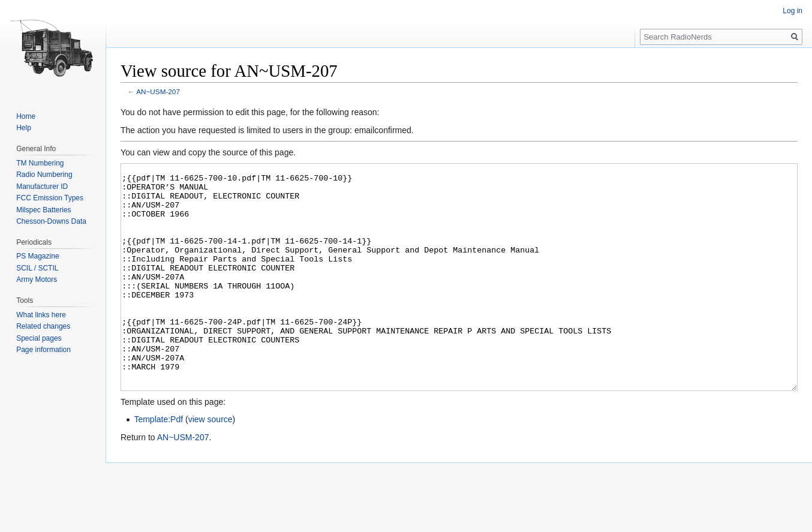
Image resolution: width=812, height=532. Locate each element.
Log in (793, 11)
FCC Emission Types (50, 198)
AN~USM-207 (158, 91)
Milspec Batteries (43, 210)
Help (24, 128)
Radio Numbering (44, 175)
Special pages (39, 338)
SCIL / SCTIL (37, 268)
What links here (41, 315)
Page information (43, 350)
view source (210, 464)
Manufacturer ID (42, 187)
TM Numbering (40, 163)
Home (26, 116)
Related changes (43, 326)
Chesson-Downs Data (51, 221)
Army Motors (37, 279)
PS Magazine (37, 256)
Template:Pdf (158, 464)
